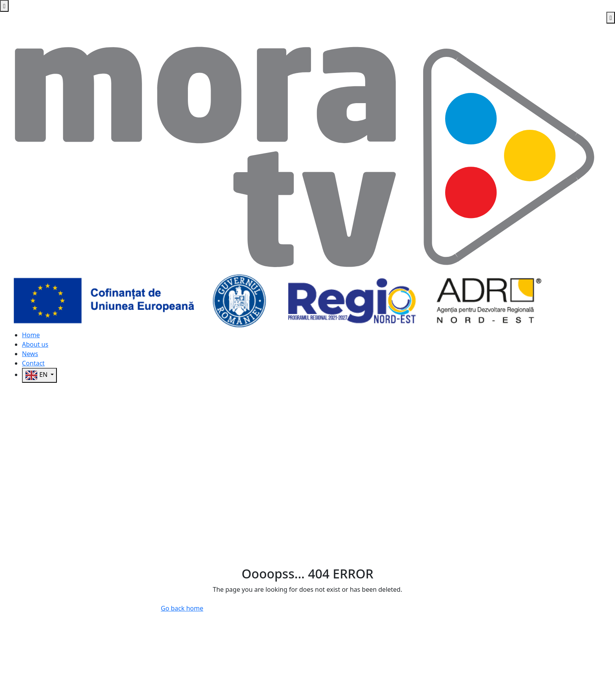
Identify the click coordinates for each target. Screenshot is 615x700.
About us (35, 344)
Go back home (182, 608)
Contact (33, 363)
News (30, 354)
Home (31, 335)
